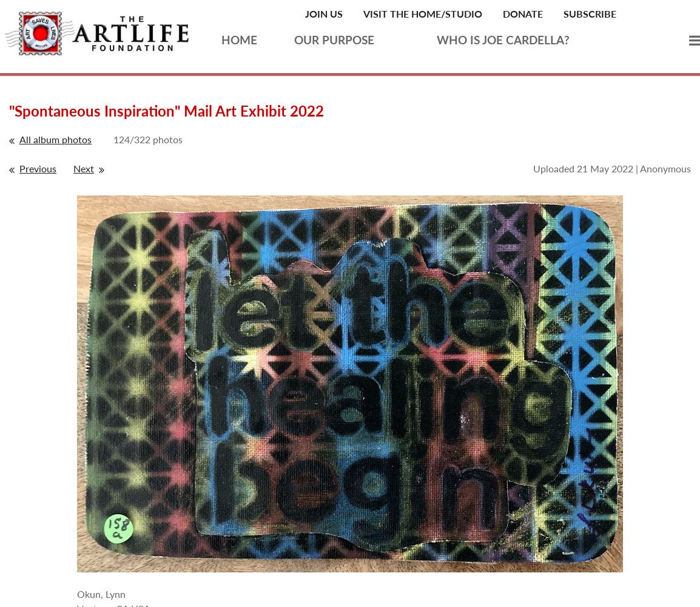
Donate (523, 14)
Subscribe (590, 14)
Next (84, 168)
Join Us (324, 14)
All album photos (56, 139)
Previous (38, 168)
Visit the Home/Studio (423, 14)
